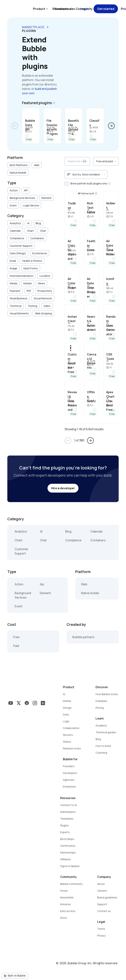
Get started (106, 9)
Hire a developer (63, 488)
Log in (84, 9)
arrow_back (15, 126)
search (85, 161)
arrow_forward (111, 126)
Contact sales (65, 9)
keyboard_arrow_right (48, 27)
